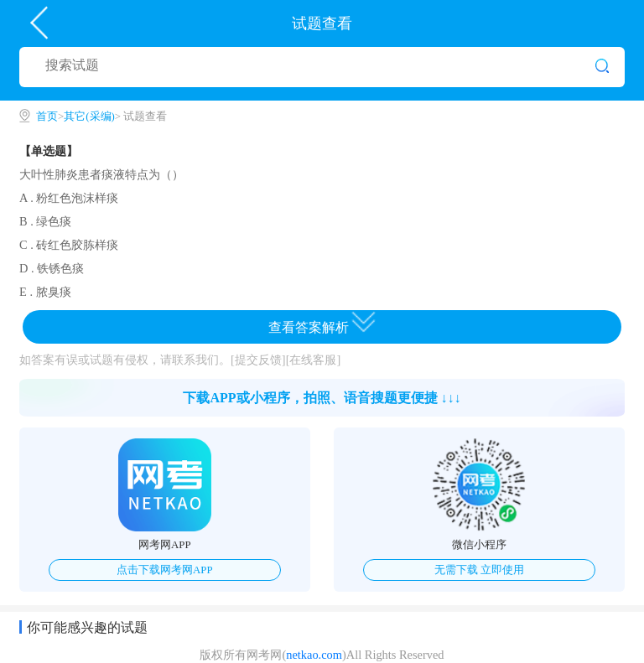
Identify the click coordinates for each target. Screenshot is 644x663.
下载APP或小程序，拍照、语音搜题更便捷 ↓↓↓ (322, 398)
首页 (47, 117)
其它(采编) (89, 117)
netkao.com (314, 655)
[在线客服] (314, 360)
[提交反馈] (258, 360)
